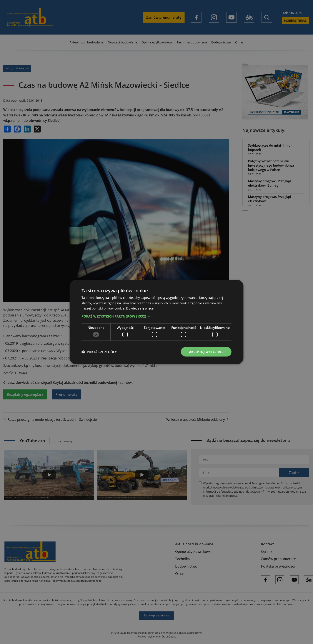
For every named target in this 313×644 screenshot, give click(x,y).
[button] (156, 316)
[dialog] (156, 322)
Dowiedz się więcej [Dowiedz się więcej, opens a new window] (140, 308)
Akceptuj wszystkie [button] (206, 352)
